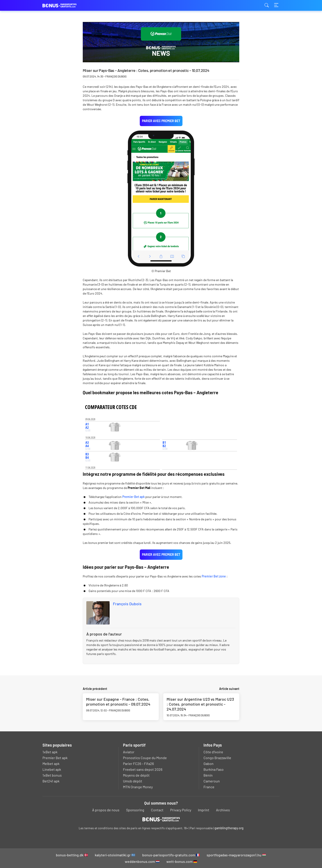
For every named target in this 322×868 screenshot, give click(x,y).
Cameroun (212, 781)
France (209, 787)
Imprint (204, 810)
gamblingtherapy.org (229, 828)
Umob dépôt (133, 781)
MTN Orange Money (138, 787)
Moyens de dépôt (136, 775)
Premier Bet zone (214, 576)
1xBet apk (50, 752)
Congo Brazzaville (217, 758)
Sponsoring (135, 810)
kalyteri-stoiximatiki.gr (115, 855)
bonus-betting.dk (72, 855)
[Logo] (161, 819)
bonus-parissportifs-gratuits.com (171, 855)
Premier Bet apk (133, 497)
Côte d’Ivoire (213, 752)
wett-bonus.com (182, 861)
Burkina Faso (214, 769)
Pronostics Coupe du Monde (145, 758)
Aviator (129, 752)
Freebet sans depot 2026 (143, 769)
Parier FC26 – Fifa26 (138, 764)
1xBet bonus (52, 775)
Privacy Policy (181, 810)
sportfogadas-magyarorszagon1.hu (236, 855)
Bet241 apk (51, 781)
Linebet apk (52, 769)
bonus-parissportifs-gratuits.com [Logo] (65, 5)
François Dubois (127, 604)
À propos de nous (106, 810)
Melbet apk (51, 764)
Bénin (208, 775)
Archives (223, 810)
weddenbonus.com (142, 861)
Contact (157, 810)
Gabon (209, 764)
